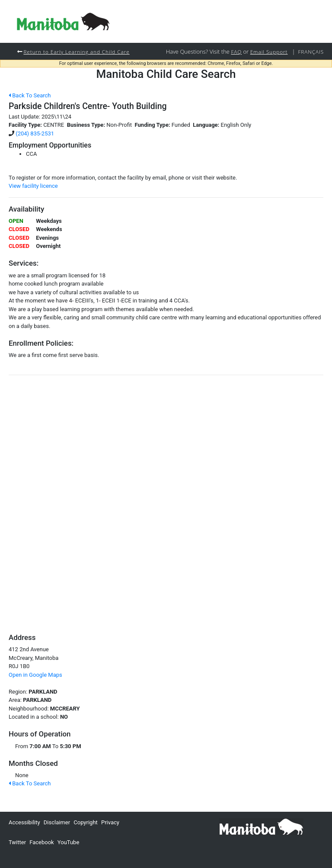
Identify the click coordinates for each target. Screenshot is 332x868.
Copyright (86, 822)
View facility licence (33, 186)
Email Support (269, 51)
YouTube (69, 842)
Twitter (17, 842)
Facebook (41, 842)
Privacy (110, 822)
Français (311, 51)
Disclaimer (57, 822)
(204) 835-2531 (35, 133)
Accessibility (24, 822)
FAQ (236, 51)
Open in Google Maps (35, 675)
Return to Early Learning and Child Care (76, 51)
